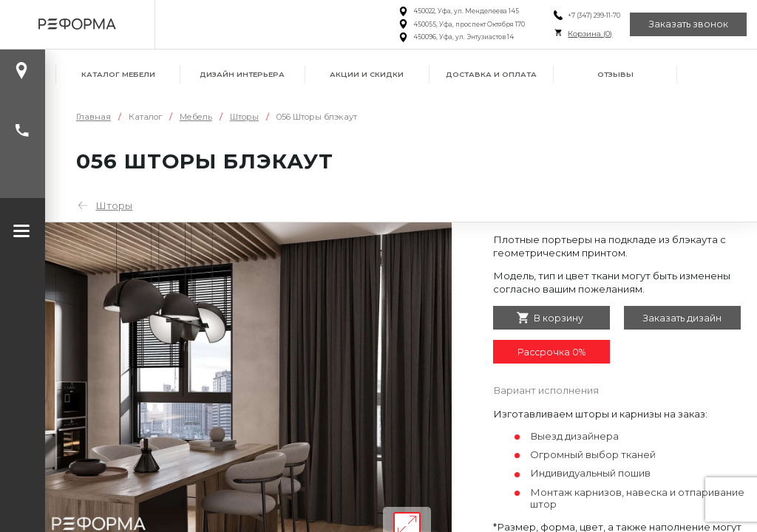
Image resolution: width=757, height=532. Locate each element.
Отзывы (615, 74)
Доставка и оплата (491, 74)
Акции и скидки (367, 74)
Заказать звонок (688, 24)
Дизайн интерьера (242, 74)
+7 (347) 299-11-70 (594, 16)
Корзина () (590, 34)
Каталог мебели (118, 74)
